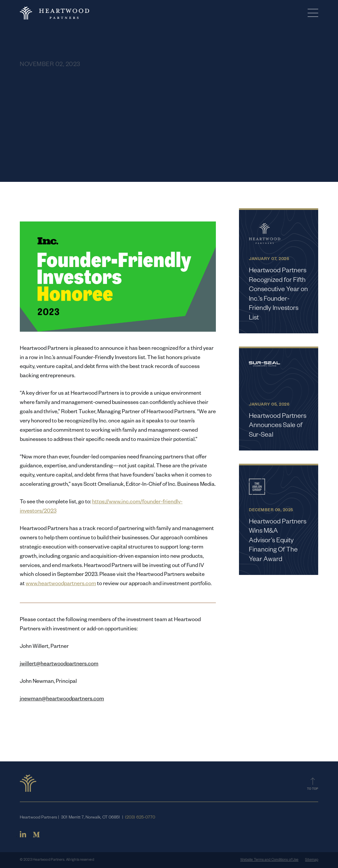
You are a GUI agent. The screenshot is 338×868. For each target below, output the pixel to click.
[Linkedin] (23, 837)
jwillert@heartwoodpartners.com (59, 665)
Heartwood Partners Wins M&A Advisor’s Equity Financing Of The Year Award (278, 541)
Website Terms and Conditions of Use (270, 860)
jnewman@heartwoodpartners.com (62, 700)
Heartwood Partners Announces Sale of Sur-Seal (278, 426)
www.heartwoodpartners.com (61, 584)
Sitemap (312, 860)
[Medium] (36, 837)
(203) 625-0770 (140, 818)
